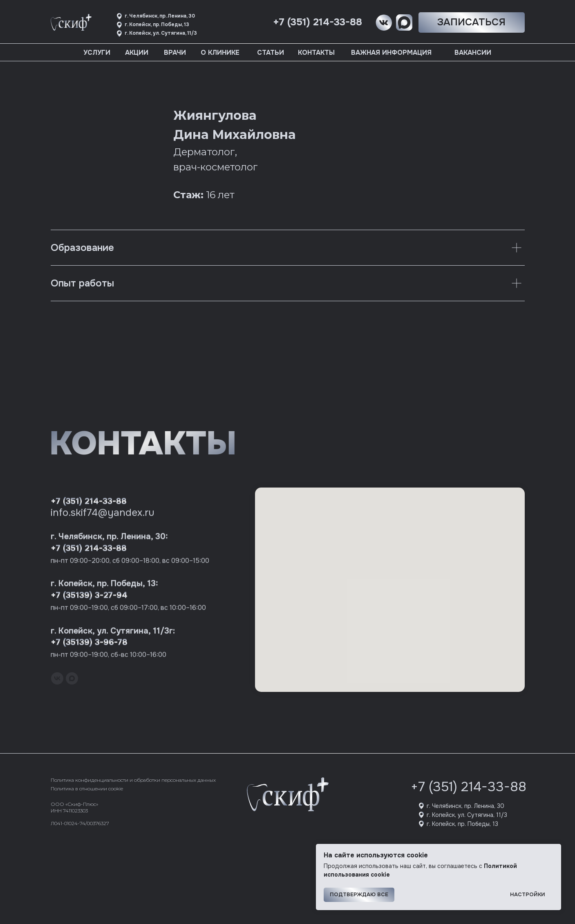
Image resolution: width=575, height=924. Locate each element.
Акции (137, 53)
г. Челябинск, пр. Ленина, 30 (465, 806)
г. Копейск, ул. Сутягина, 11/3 (467, 815)
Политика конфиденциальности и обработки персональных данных (133, 780)
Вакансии (473, 53)
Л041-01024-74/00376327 (80, 823)
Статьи (271, 53)
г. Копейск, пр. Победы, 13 (462, 824)
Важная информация (391, 53)
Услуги (97, 53)
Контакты (316, 53)
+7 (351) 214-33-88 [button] (318, 22)
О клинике (220, 53)
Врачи (175, 53)
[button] (472, 22)
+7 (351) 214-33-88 (469, 787)
